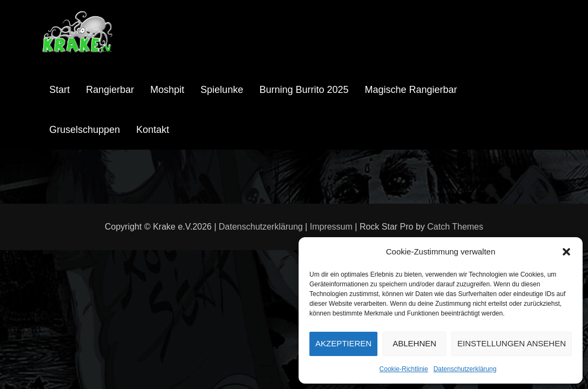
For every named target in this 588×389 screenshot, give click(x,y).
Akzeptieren (343, 343)
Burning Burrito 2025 (304, 90)
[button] (566, 252)
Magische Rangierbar (411, 90)
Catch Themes (455, 227)
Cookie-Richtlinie (404, 369)
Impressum (331, 227)
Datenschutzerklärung (465, 369)
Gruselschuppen (85, 130)
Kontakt (153, 130)
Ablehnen (414, 343)
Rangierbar (110, 90)
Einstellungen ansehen (512, 343)
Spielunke (222, 90)
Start (59, 90)
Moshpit (167, 90)
